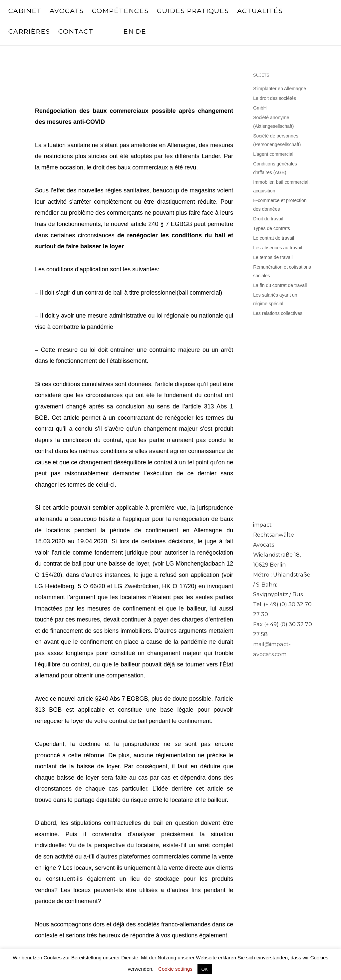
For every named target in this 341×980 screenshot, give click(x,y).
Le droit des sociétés (274, 98)
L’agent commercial (273, 154)
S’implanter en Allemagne (280, 89)
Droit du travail (268, 219)
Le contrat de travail (274, 238)
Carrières (29, 31)
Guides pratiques (193, 11)
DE (141, 31)
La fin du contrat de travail (280, 285)
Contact (76, 31)
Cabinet (25, 11)
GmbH (260, 108)
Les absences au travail (278, 248)
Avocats (67, 11)
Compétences (120, 11)
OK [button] (205, 969)
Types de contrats (272, 228)
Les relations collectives (278, 313)
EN (129, 31)
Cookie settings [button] (175, 969)
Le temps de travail (273, 257)
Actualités (260, 11)
